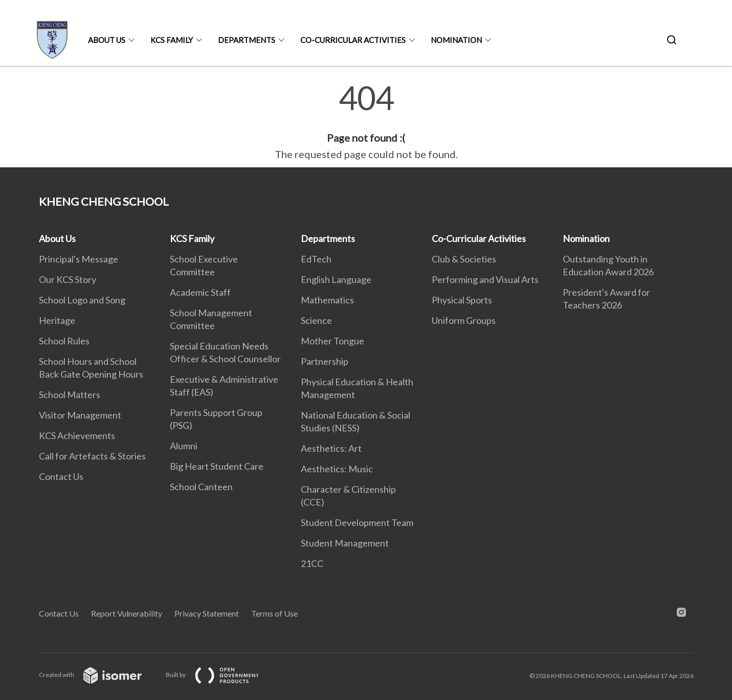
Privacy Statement (207, 613)
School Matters (70, 395)
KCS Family (172, 40)
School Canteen (201, 487)
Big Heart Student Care (217, 466)
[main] (366, 122)
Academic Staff (200, 292)
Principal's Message (79, 259)
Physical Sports (462, 300)
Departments (247, 40)
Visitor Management (80, 415)
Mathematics (327, 300)
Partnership (325, 361)
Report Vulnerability (127, 613)
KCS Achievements (77, 435)
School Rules (64, 341)
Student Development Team (357, 522)
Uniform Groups (464, 320)
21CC (312, 563)
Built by (220, 675)
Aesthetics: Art (331, 448)
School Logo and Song (82, 300)
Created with (98, 675)
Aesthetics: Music (337, 469)
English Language (336, 279)
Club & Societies (464, 259)
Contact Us (61, 476)
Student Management (345, 543)
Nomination (456, 40)
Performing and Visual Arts (485, 279)
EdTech (316, 259)
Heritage (57, 320)
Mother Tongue (332, 341)
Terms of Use (274, 613)
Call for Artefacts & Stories (92, 456)
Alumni (184, 446)
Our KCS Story (68, 279)
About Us (107, 40)
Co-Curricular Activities (353, 40)
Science (316, 320)
